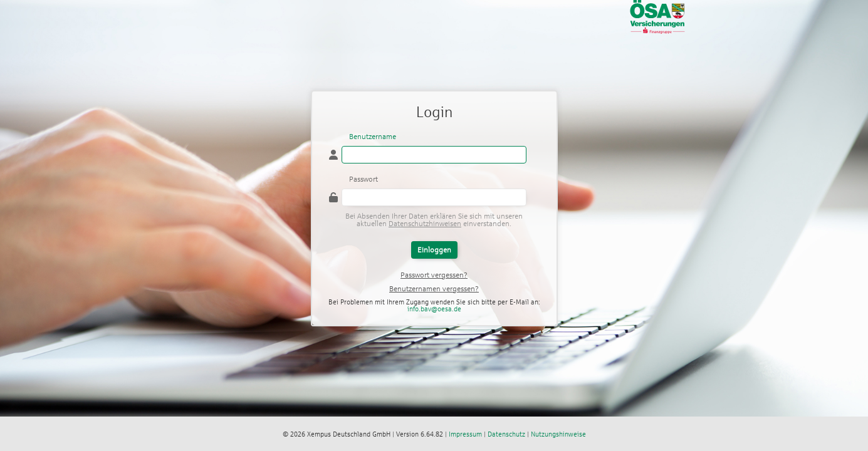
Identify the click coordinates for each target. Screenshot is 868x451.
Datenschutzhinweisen (425, 224)
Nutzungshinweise (558, 434)
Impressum (465, 434)
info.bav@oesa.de (434, 309)
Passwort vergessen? (434, 275)
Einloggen (434, 250)
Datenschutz (506, 434)
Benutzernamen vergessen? (434, 289)
